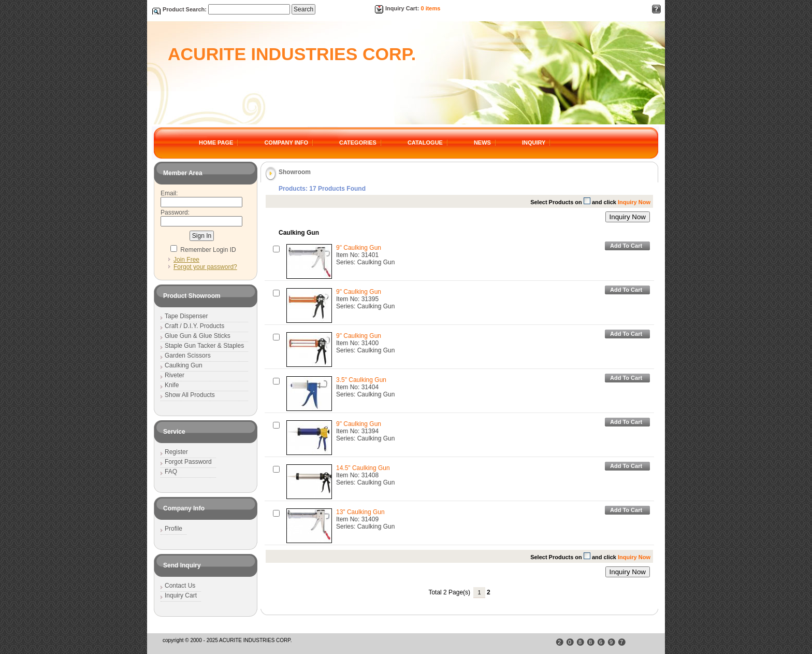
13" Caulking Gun (360, 512)
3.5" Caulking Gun (361, 380)
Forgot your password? (205, 267)
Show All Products (190, 395)
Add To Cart (626, 246)
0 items (430, 8)
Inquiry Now (628, 217)
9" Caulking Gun (359, 248)
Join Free (186, 260)
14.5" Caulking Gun (363, 468)
